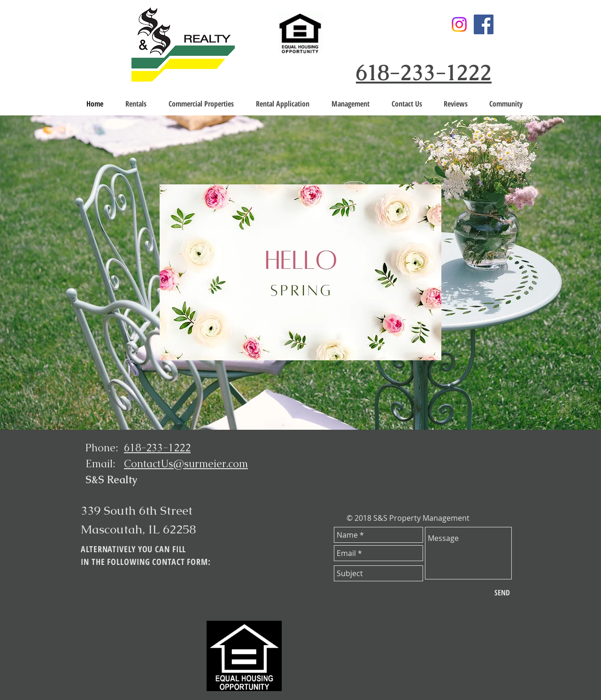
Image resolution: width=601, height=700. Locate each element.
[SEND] (502, 593)
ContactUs (149, 464)
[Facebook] (484, 24)
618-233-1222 (424, 73)
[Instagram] (459, 24)
